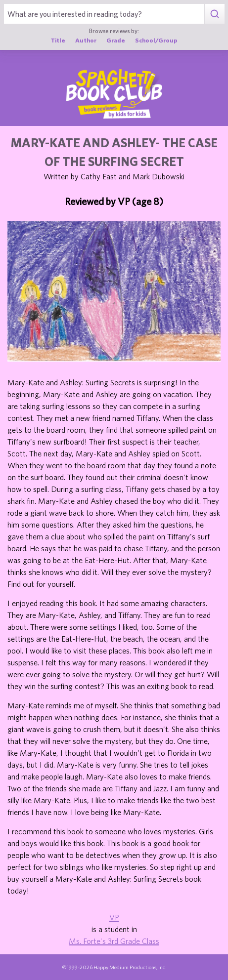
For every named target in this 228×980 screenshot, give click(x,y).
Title (58, 40)
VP (114, 917)
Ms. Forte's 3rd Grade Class (114, 941)
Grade (116, 40)
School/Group (156, 40)
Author (86, 40)
